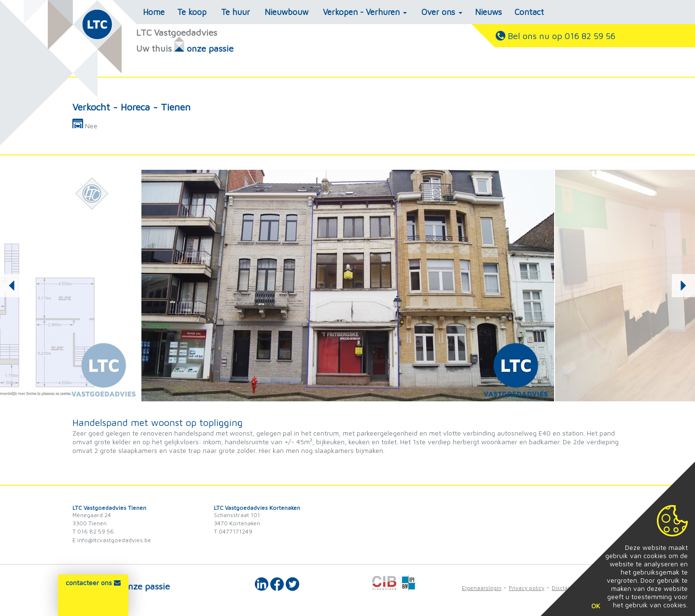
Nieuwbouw (286, 12)
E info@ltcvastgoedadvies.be (112, 540)
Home (154, 12)
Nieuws (488, 12)
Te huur (236, 12)
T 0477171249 (233, 531)
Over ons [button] (442, 12)
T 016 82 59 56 (93, 531)
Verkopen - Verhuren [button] (365, 12)
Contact (529, 12)
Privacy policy (527, 588)
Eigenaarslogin (482, 588)
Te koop (192, 12)
